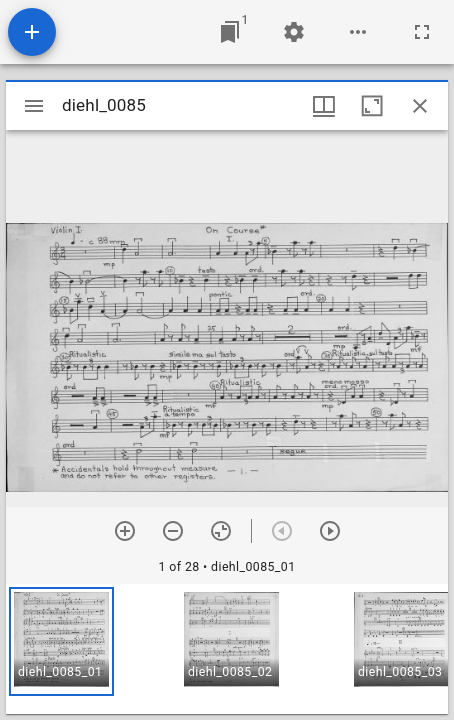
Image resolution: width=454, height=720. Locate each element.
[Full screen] (422, 32)
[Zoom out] (173, 531)
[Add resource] (32, 32)
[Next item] (330, 531)
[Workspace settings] (294, 32)
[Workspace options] (358, 32)
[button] (61, 641)
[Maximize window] (372, 106)
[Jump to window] (230, 32)
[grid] (227, 649)
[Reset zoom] (221, 531)
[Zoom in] (125, 531)
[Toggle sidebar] (34, 106)
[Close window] (420, 106)
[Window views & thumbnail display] (324, 106)
